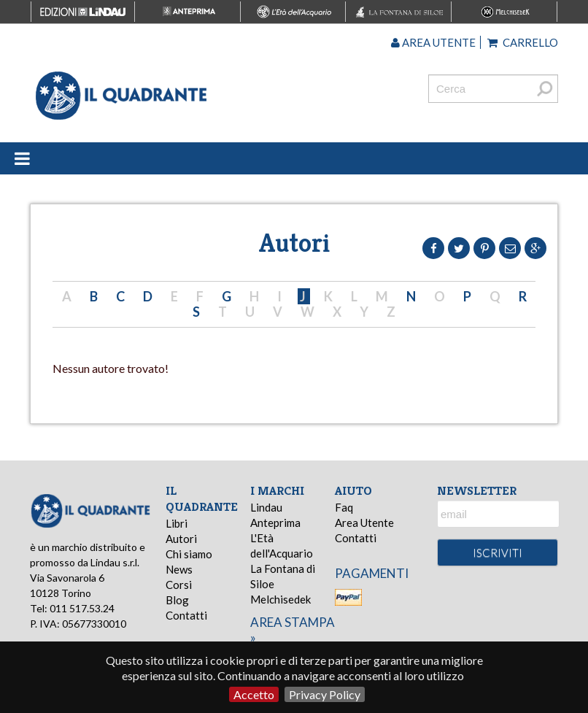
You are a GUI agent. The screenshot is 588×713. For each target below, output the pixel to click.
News (179, 569)
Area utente (433, 42)
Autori (181, 539)
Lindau (266, 507)
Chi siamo (189, 554)
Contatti (186, 615)
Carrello (523, 42)
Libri (177, 523)
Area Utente (364, 523)
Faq (344, 507)
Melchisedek (281, 599)
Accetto (254, 694)
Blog (177, 600)
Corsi (179, 585)
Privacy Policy (325, 694)
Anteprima (275, 523)
